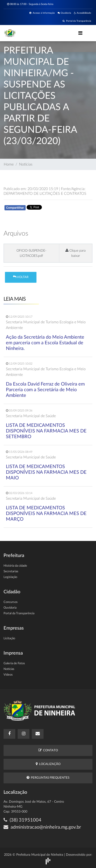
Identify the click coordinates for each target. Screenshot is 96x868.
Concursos (11, 602)
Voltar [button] (21, 277)
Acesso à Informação (42, 13)
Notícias (26, 164)
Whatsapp (58, 209)
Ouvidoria (64, 13)
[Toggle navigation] (80, 33)
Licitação (9, 638)
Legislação (10, 577)
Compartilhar (15, 208)
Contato (48, 750)
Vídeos (8, 675)
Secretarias (11, 571)
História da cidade (15, 566)
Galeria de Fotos (14, 663)
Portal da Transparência (77, 21)
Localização (48, 764)
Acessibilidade (82, 13)
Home (9, 164)
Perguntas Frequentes (48, 778)
